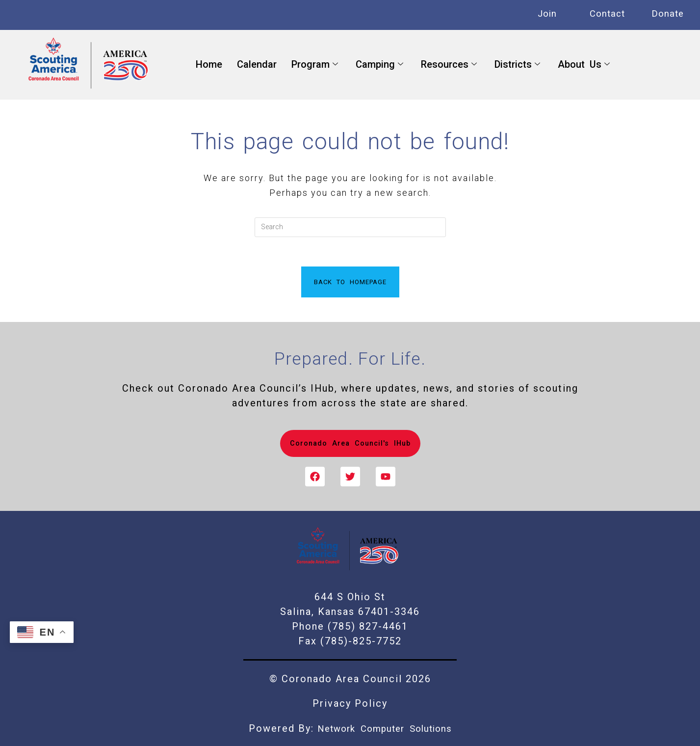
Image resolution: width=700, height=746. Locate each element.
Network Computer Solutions (385, 729)
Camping (379, 65)
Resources (449, 65)
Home (209, 64)
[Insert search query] (350, 227)
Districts (517, 65)
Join (547, 14)
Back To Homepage (350, 282)
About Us (584, 65)
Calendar (257, 64)
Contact (607, 14)
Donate (668, 14)
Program (315, 65)
